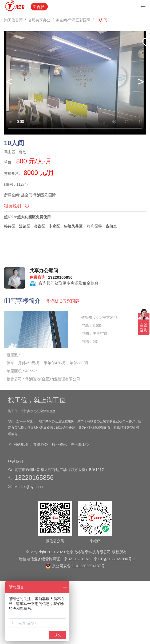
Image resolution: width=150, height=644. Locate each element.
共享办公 (41, 444)
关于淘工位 (80, 444)
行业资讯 (59, 444)
